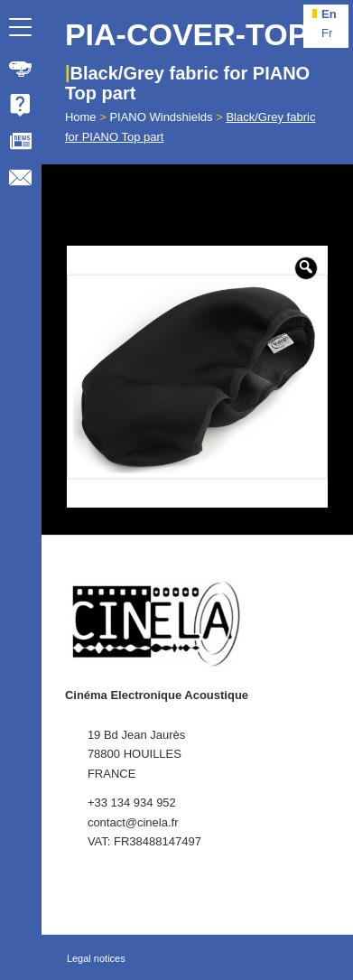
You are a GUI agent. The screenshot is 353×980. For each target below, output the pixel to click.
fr (327, 33)
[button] (306, 268)
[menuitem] (21, 69)
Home (81, 117)
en (329, 14)
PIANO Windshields (161, 117)
